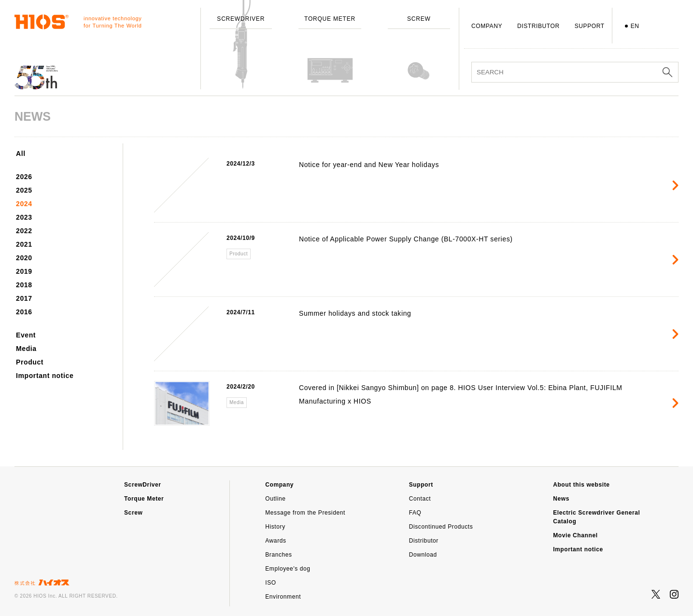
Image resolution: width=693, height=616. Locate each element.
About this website (581, 485)
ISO (270, 583)
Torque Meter (144, 499)
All (21, 154)
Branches (279, 555)
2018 (24, 285)
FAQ (415, 513)
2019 (24, 271)
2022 (24, 231)
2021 (24, 244)
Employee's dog (288, 569)
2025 (24, 190)
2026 (24, 177)
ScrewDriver (143, 485)
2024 (24, 204)
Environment (283, 597)
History (275, 527)
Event (26, 335)
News (561, 499)
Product (30, 362)
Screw (133, 513)
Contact (420, 499)
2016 (24, 312)
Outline (275, 499)
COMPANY (487, 26)
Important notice (45, 376)
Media (26, 349)
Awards (276, 541)
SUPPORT (590, 26)
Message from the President (305, 513)
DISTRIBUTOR (538, 26)
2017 (24, 298)
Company (279, 485)
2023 (24, 217)
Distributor (424, 541)
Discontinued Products (441, 527)
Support (421, 485)
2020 (24, 258)
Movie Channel (575, 535)
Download (423, 555)
